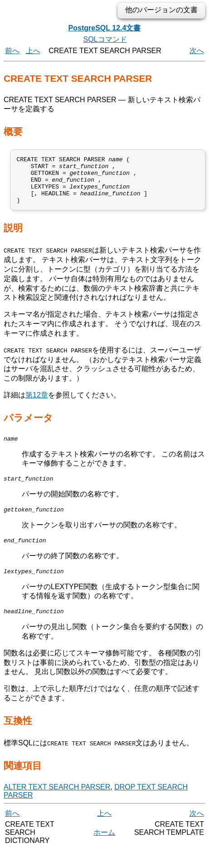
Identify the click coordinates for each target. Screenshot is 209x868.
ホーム (104, 850)
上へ (33, 51)
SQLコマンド (105, 39)
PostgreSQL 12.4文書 (105, 28)
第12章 (37, 404)
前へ (12, 51)
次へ (197, 51)
